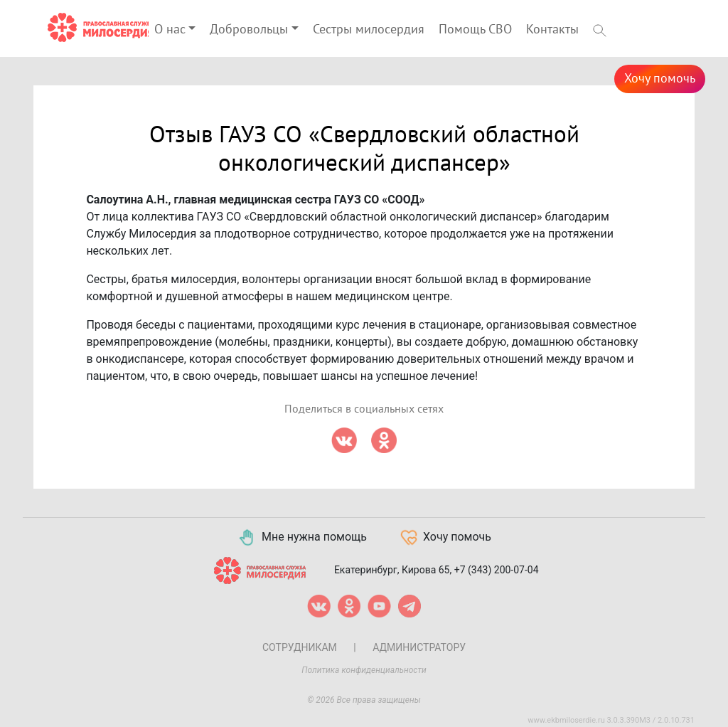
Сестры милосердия (369, 30)
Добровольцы (249, 30)
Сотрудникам (300, 647)
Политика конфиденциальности (364, 670)
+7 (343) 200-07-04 (497, 570)
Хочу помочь (660, 79)
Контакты (552, 30)
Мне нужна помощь (302, 538)
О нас (170, 30)
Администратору (419, 647)
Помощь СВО (475, 30)
